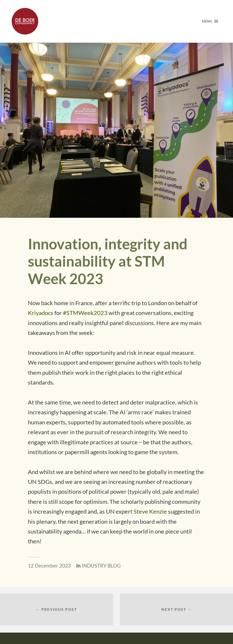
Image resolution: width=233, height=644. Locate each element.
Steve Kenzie (150, 511)
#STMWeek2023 (85, 313)
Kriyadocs (41, 313)
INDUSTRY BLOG (101, 566)
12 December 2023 (49, 566)
